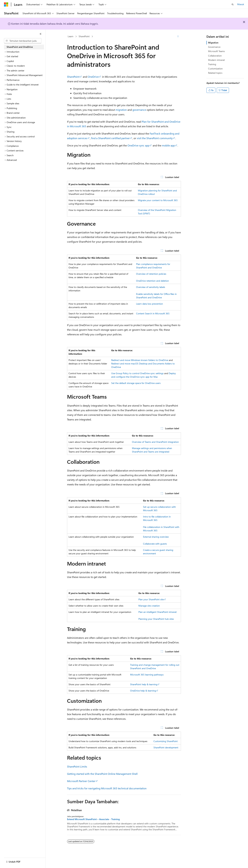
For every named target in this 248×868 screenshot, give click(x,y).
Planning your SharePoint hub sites (156, 619)
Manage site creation (149, 606)
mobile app (168, 145)
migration (121, 110)
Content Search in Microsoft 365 (153, 313)
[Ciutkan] (41, 34)
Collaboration (215, 56)
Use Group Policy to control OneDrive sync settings (137, 373)
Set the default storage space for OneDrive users (136, 383)
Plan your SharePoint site (151, 599)
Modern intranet (216, 60)
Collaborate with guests (155, 544)
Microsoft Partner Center (81, 781)
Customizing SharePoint (166, 741)
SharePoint (84, 36)
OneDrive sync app (138, 145)
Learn (71, 36)
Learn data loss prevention (149, 304)
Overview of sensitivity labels (151, 287)
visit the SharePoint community (155, 138)
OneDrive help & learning (143, 691)
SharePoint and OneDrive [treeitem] (20, 47)
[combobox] (23, 41)
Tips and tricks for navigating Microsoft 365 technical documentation (107, 788)
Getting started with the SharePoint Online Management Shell (102, 774)
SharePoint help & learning (144, 684)
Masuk (241, 4)
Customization (215, 69)
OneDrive (93, 77)
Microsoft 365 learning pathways (147, 675)
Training (212, 64)
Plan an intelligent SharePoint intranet (158, 612)
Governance (214, 47)
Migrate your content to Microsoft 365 (158, 200)
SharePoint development (166, 747)
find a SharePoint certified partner (110, 138)
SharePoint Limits (77, 766)
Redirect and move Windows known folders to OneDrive (140, 360)
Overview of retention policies (151, 274)
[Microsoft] (6, 4)
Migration (213, 43)
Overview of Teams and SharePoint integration (155, 442)
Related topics (215, 73)
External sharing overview (156, 537)
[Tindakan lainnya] (178, 37)
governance (139, 110)
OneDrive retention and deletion (152, 281)
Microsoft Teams (216, 51)
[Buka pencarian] (233, 4)
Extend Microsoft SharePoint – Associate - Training (93, 819)
